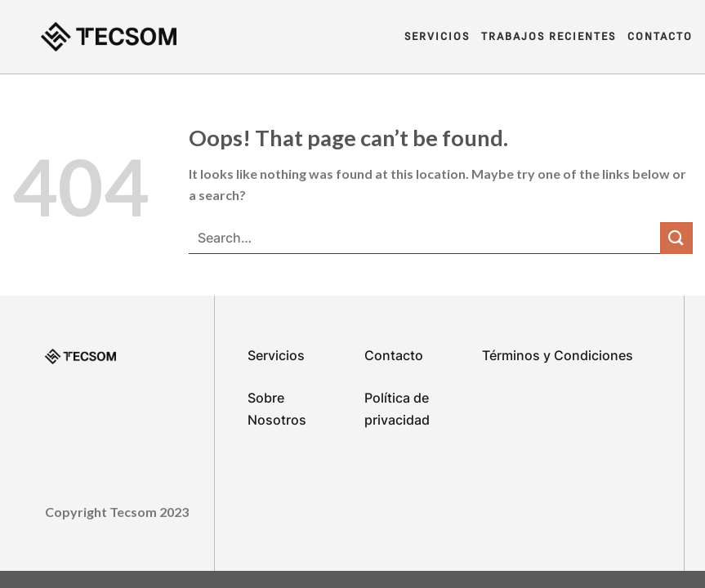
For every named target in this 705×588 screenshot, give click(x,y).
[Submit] (676, 238)
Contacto (660, 36)
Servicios (437, 36)
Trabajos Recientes (549, 36)
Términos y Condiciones (558, 355)
